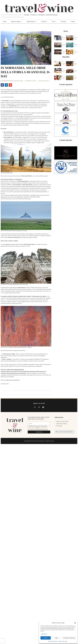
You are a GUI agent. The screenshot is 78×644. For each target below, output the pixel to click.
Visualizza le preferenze (69, 638)
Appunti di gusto (32, 22)
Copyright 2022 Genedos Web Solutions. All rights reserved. (39, 441)
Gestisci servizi (44, 634)
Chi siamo (63, 22)
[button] (75, 623)
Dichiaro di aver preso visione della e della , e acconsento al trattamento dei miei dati (38, 428)
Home (5, 22)
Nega (56, 638)
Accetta (46, 638)
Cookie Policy (31, 428)
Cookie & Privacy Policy (53, 641)
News (54, 22)
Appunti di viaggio (16, 22)
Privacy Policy (42, 428)
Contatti (73, 22)
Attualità (44, 22)
